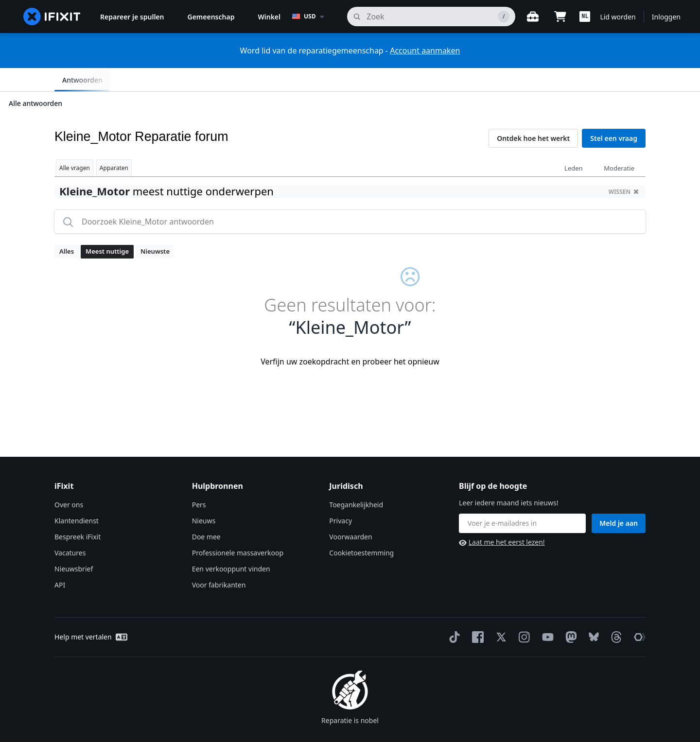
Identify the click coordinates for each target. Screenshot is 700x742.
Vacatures (70, 529)
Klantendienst (77, 497)
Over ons (69, 481)
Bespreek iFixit (78, 513)
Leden (574, 145)
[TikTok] (453, 614)
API (60, 561)
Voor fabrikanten (219, 561)
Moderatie (619, 145)
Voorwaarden (350, 513)
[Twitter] (499, 614)
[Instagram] (523, 614)
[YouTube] (546, 614)
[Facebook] (476, 614)
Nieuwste (155, 228)
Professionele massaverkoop (238, 529)
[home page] (52, 17)
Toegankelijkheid (356, 481)
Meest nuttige (107, 228)
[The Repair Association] (638, 614)
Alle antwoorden (82, 79)
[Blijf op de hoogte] (522, 500)
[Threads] (614, 614)
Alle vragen (75, 145)
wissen (624, 168)
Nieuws (204, 497)
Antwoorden (618, 80)
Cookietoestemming (361, 529)
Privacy (341, 497)
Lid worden (618, 17)
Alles (67, 228)
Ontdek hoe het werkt (533, 115)
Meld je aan (619, 500)
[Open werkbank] (533, 17)
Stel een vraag (614, 115)
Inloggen (666, 17)
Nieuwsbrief (74, 545)
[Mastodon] (569, 614)
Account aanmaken (425, 51)
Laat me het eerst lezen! (502, 519)
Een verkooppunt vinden (231, 545)
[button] (585, 17)
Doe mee (206, 513)
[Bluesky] (592, 614)
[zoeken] (431, 17)
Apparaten (114, 145)
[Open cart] (560, 17)
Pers (199, 481)
